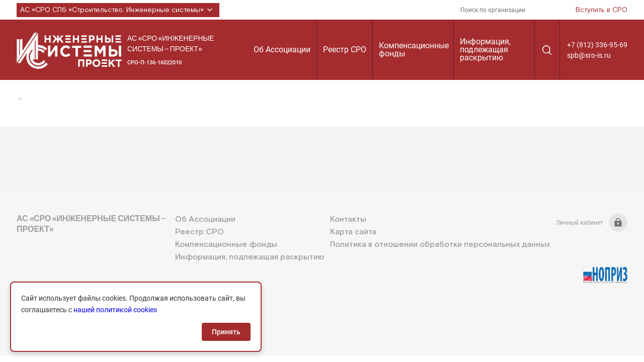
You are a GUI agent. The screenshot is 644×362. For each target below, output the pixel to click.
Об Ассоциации (282, 50)
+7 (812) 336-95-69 (597, 45)
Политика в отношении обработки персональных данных (440, 245)
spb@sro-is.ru (589, 55)
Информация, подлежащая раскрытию (485, 50)
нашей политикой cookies (115, 310)
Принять (226, 332)
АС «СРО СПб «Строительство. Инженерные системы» (118, 10)
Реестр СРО (345, 50)
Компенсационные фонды (414, 50)
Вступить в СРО (601, 10)
